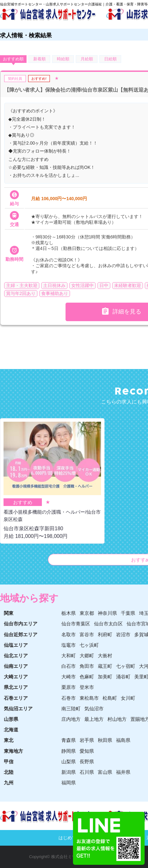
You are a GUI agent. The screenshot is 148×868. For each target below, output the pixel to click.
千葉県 (128, 613)
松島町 (110, 698)
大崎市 (69, 677)
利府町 (105, 634)
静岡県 (69, 751)
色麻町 (87, 677)
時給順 (63, 59)
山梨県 (69, 762)
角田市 (87, 666)
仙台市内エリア (21, 624)
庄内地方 (71, 719)
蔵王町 (105, 666)
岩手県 (87, 740)
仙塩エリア (16, 645)
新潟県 (69, 772)
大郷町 (87, 656)
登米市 (87, 687)
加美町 (105, 677)
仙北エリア (16, 656)
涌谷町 (123, 677)
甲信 (9, 762)
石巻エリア (16, 698)
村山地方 (117, 719)
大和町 (69, 656)
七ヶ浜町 (89, 645)
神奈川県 (107, 613)
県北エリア (16, 687)
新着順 (39, 59)
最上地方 (94, 719)
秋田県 (105, 740)
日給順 (110, 59)
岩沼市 (123, 634)
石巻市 (69, 698)
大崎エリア (16, 677)
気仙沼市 (94, 709)
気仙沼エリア (18, 709)
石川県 (87, 772)
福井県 (123, 772)
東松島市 (89, 698)
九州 (9, 783)
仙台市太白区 (108, 624)
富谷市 (87, 634)
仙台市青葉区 (76, 624)
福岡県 (69, 783)
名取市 (69, 634)
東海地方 (13, 751)
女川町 (128, 698)
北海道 (11, 730)
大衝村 (105, 656)
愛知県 (87, 751)
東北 (9, 740)
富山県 (105, 772)
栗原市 (69, 687)
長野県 (87, 762)
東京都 (87, 613)
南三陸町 (71, 709)
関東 (9, 613)
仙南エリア (16, 666)
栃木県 (69, 613)
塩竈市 (69, 645)
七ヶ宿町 (126, 666)
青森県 (69, 740)
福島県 (123, 740)
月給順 (87, 59)
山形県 (11, 719)
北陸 (9, 772)
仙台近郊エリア (21, 634)
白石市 (69, 666)
